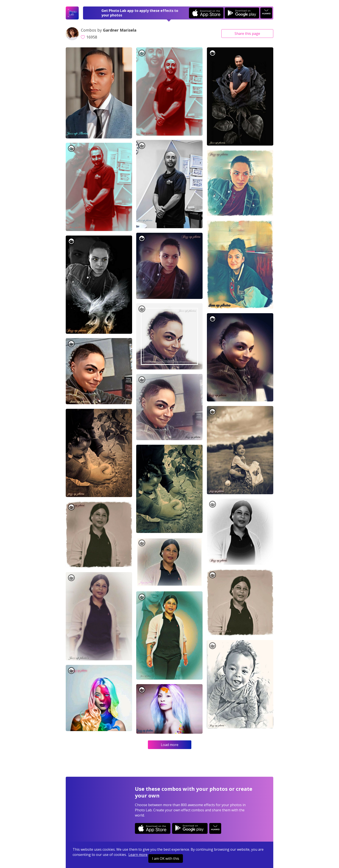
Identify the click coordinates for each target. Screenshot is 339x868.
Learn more (138, 855)
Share (247, 34)
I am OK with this (166, 858)
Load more (170, 745)
